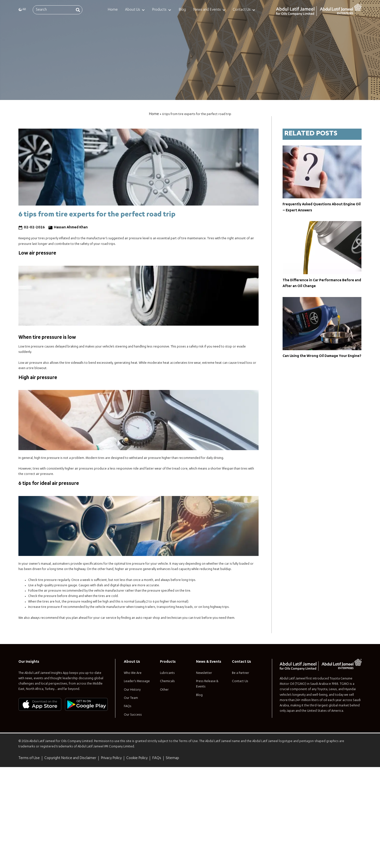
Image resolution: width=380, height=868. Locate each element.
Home (150, 130)
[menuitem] (23, 10)
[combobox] (58, 10)
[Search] (77, 10)
